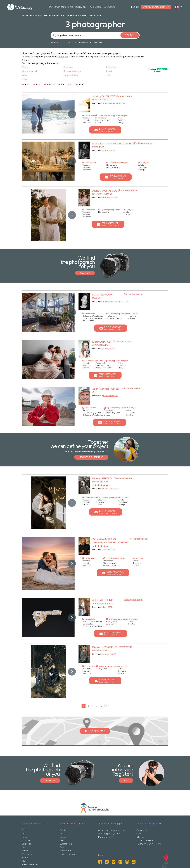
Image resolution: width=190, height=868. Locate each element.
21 (102, 706)
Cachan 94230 (110, 654)
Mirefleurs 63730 (111, 197)
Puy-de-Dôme (71, 15)
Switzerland (65, 851)
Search (85, 273)
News (139, 834)
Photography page (123, 96)
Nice (24, 847)
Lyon (24, 834)
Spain (63, 847)
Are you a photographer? (156, 7)
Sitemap (140, 837)
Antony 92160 (109, 349)
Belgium (64, 830)
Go (126, 780)
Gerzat (109, 71)
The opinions (95, 7)
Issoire (24, 75)
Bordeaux (26, 844)
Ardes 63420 (109, 150)
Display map (95, 731)
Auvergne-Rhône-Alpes (41, 15)
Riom (108, 75)
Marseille (26, 837)
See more (98, 42)
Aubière (25, 67)
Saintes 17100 (109, 549)
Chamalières (111, 67)
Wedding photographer (109, 834)
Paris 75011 (108, 607)
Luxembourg (66, 844)
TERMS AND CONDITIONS (149, 844)
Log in (135, 7)
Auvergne (58, 15)
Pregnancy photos (107, 837)
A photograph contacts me (60, 7)
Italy (62, 840)
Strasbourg (27, 854)
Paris (24, 830)
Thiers (24, 79)
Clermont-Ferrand (29, 71)
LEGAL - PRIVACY (145, 840)
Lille (24, 861)
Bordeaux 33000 (111, 396)
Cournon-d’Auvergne (73, 71)
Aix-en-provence (30, 864)
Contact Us (109, 7)
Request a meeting (91, 457)
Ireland (63, 837)
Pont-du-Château (71, 75)
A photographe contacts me (112, 830)
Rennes (25, 858)
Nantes (25, 851)
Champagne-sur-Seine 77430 (116, 301)
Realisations (81, 7)
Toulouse (26, 840)
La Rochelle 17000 (111, 488)
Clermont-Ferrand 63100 (114, 103)
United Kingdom (68, 854)
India (62, 834)
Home (25, 15)
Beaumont (68, 67)
